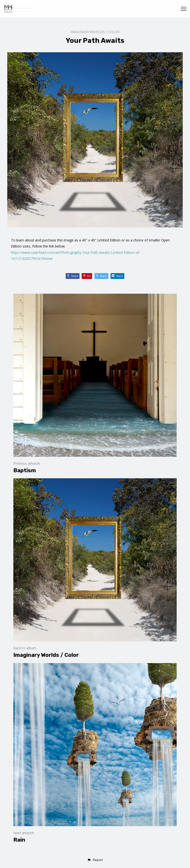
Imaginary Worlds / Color (95, 32)
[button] (95, 860)
